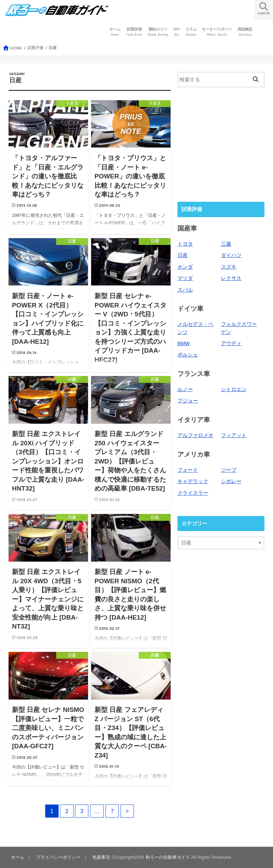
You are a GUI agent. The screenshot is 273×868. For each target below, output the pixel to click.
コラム (191, 32)
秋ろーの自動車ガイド (168, 857)
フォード (188, 470)
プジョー (188, 401)
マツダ (185, 278)
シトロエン (234, 389)
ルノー (185, 389)
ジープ (229, 470)
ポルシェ (188, 355)
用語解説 (245, 32)
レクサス (231, 278)
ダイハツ (231, 255)
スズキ (229, 267)
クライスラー (193, 493)
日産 (183, 255)
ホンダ (185, 267)
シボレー (231, 481)
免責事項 (101, 857)
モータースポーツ (217, 32)
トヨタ (185, 244)
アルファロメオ (195, 435)
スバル (185, 290)
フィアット (234, 435)
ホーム (115, 32)
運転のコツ (158, 32)
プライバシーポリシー (58, 857)
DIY (177, 32)
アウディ (231, 343)
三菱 (226, 244)
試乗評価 (134, 32)
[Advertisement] (221, 144)
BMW (184, 343)
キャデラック (193, 481)
